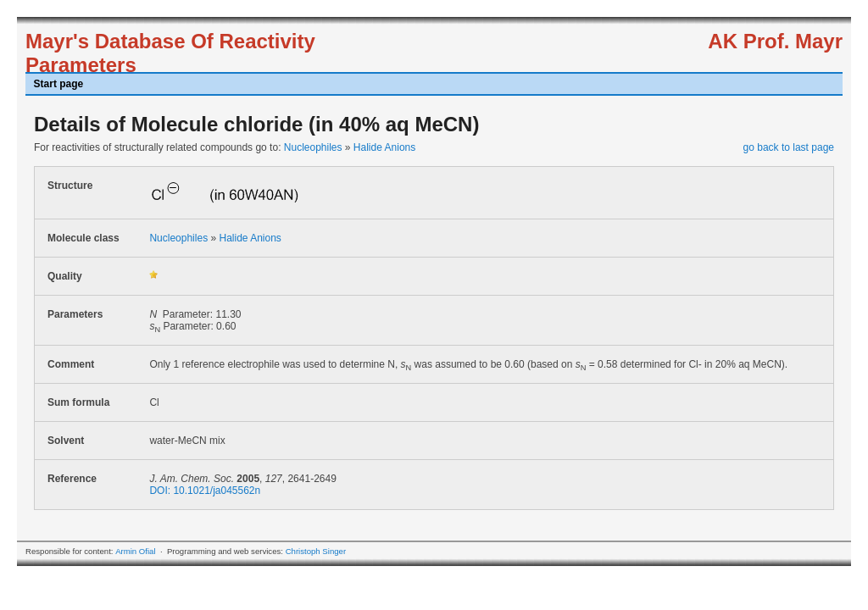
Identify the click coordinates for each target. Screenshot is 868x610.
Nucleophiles (313, 147)
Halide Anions (384, 147)
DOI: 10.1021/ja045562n (205, 491)
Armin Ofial (135, 551)
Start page (59, 84)
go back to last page (789, 147)
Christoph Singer (316, 551)
